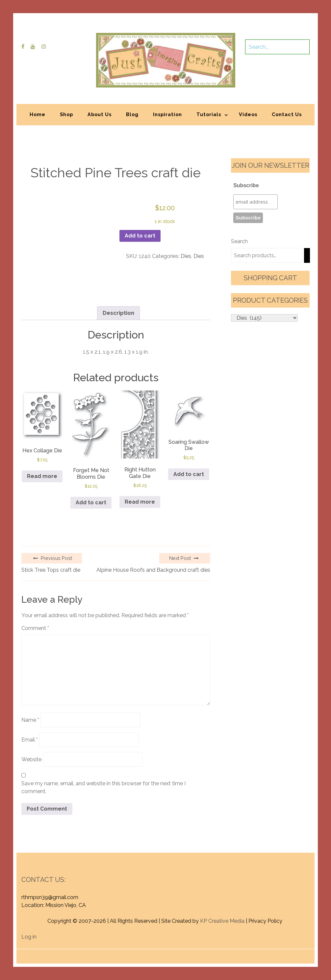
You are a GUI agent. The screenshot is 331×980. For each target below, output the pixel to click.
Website (31, 759)
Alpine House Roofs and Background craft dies (153, 570)
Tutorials (209, 114)
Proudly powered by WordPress (117, 953)
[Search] (307, 255)
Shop (66, 114)
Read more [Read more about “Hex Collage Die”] (42, 476)
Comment (35, 628)
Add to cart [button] (91, 503)
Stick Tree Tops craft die (51, 570)
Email (30, 740)
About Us (100, 114)
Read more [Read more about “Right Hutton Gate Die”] (140, 502)
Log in (29, 937)
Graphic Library (234, 953)
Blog (132, 114)
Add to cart (140, 236)
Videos (248, 114)
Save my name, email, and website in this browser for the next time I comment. (103, 787)
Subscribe (246, 185)
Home (38, 114)
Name (30, 720)
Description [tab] (118, 313)
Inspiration (167, 114)
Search (239, 241)
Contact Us (287, 114)
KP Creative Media (222, 921)
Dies (186, 256)
